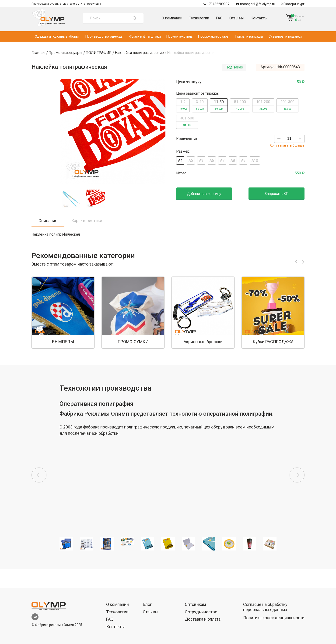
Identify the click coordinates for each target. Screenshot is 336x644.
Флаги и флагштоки (145, 36)
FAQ (219, 18)
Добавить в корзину (204, 194)
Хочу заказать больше (287, 145)
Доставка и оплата (203, 619)
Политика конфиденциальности (274, 618)
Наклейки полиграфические (139, 53)
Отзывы (237, 18)
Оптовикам (195, 604)
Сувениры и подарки (285, 36)
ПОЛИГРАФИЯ (99, 53)
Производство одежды (104, 36)
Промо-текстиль (179, 36)
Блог (147, 604)
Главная (38, 53)
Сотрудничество (201, 612)
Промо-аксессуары (214, 36)
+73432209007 (216, 4)
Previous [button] (39, 475)
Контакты (259, 18)
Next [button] (297, 475)
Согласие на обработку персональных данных (265, 607)
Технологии (199, 18)
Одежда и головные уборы (57, 36)
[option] (63, 313)
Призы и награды (249, 36)
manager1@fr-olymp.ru (255, 4)
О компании (172, 18)
